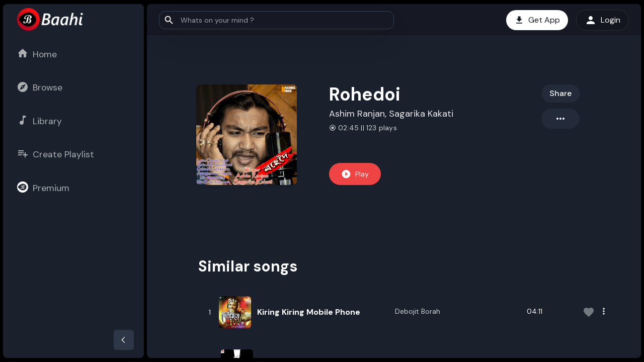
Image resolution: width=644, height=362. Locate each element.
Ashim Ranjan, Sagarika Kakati (391, 114)
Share (560, 93)
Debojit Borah (418, 311)
